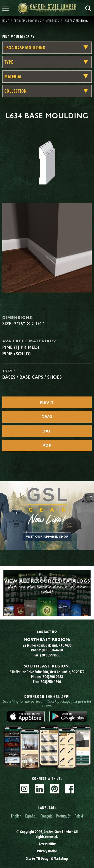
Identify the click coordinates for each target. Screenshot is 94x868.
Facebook (70, 789)
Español (31, 816)
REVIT (47, 402)
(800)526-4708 (52, 650)
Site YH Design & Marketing (47, 858)
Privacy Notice (47, 851)
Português (63, 816)
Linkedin (39, 789)
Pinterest (55, 789)
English (16, 816)
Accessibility (47, 844)
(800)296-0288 (52, 677)
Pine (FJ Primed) (21, 347)
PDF (47, 445)
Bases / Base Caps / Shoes (32, 377)
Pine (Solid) (17, 354)
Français (46, 816)
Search (88, 8)
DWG (47, 417)
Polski (79, 816)
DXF (47, 431)
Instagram (24, 789)
